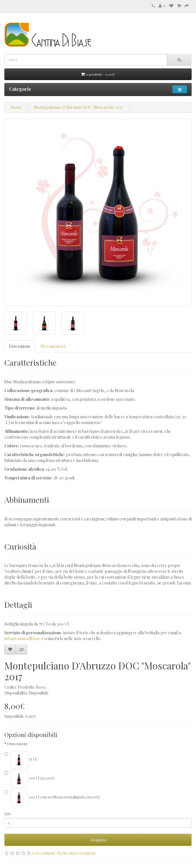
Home (16, 107)
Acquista (98, 840)
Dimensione (17, 744)
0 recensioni (43, 853)
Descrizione (20, 346)
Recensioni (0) (53, 346)
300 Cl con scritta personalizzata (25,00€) (52, 798)
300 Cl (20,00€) (29, 779)
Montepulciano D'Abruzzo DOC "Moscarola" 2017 (79, 107)
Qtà (8, 813)
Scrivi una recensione (77, 853)
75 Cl (20, 760)
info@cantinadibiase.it (24, 638)
